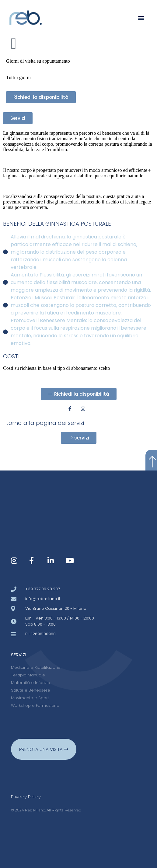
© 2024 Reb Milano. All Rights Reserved (46, 810)
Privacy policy (26, 797)
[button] (141, 18)
